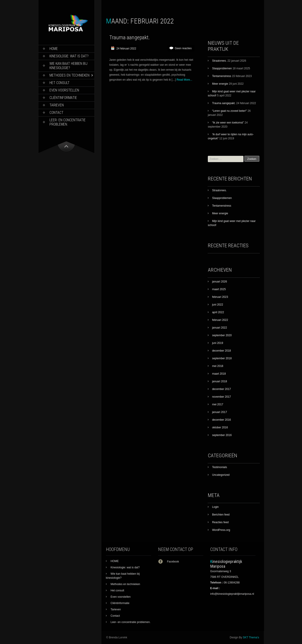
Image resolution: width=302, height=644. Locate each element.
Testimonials (220, 467)
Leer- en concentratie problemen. (68, 122)
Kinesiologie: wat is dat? (69, 56)
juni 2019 (218, 343)
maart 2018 (219, 374)
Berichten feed (221, 515)
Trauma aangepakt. (130, 37)
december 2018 (221, 351)
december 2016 (221, 420)
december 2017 (221, 389)
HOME (54, 49)
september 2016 (222, 435)
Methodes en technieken (69, 75)
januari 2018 (220, 381)
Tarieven (57, 105)
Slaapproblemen (222, 68)
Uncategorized (221, 475)
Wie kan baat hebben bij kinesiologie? (68, 66)
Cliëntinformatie (63, 98)
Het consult (60, 83)
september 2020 (222, 335)
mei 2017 (218, 404)
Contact (56, 113)
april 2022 (218, 312)
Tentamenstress (222, 76)
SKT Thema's (251, 637)
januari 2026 (220, 282)
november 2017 (221, 397)
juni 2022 (218, 305)
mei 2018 (218, 366)
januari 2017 (220, 412)
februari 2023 (220, 297)
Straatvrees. (219, 61)
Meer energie (220, 84)
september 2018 (222, 358)
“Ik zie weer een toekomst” (228, 123)
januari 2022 (220, 328)
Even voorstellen (64, 90)
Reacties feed (220, 522)
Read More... (184, 80)
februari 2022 (220, 320)
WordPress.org (221, 530)
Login (215, 507)
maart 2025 (219, 289)
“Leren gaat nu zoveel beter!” (229, 111)
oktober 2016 (220, 427)
